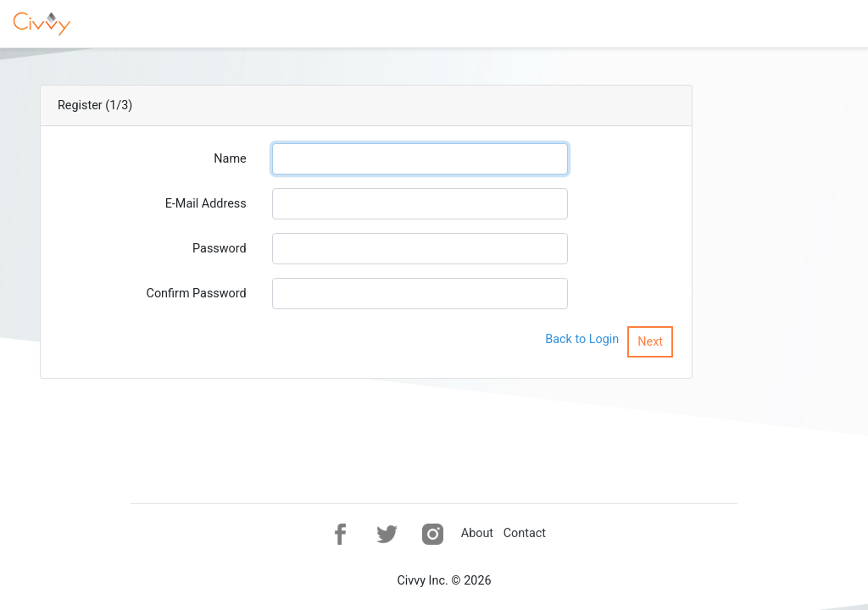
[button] (340, 534)
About (477, 533)
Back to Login (582, 339)
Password (220, 249)
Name (230, 159)
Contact (525, 533)
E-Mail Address (206, 204)
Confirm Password (197, 294)
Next (650, 342)
